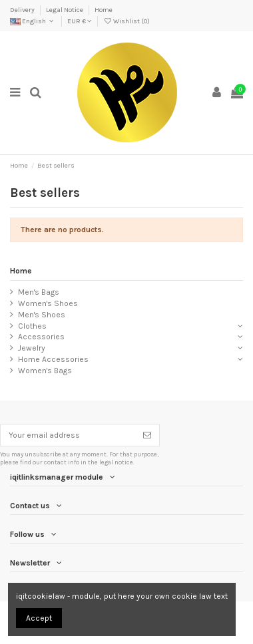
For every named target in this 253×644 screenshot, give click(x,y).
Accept (39, 618)
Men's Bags (39, 292)
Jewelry (32, 348)
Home (104, 10)
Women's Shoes (48, 303)
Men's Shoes (42, 315)
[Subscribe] (147, 435)
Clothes (32, 326)
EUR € (80, 21)
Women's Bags (45, 371)
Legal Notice (65, 10)
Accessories (41, 337)
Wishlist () (126, 21)
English (33, 21)
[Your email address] (68, 435)
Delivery (23, 10)
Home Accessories (53, 359)
